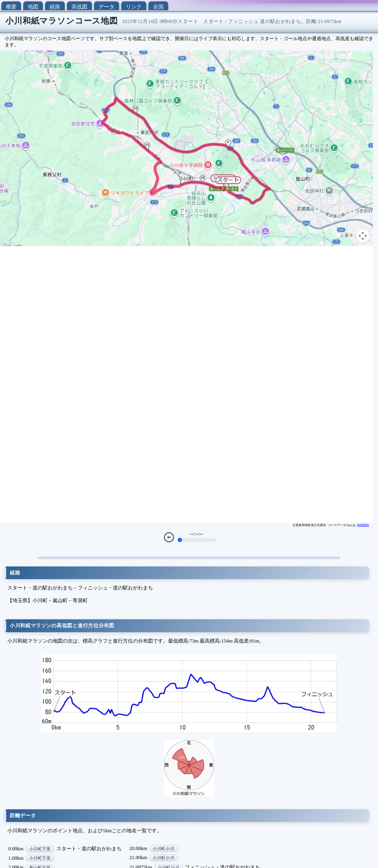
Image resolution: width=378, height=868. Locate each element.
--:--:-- (197, 534)
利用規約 (363, 525)
